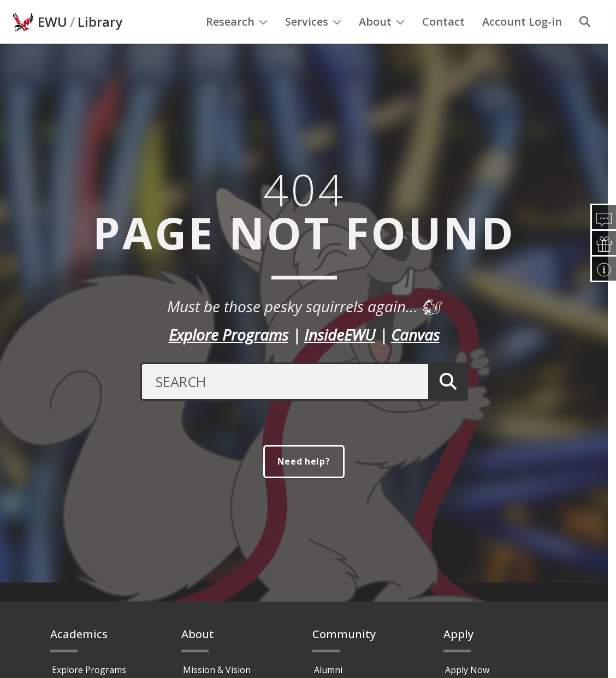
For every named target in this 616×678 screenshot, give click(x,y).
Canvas (415, 356)
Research (237, 44)
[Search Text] (283, 403)
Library (100, 44)
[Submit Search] (446, 403)
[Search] (585, 44)
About (382, 44)
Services (313, 44)
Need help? (304, 484)
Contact (443, 44)
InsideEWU (340, 356)
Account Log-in (522, 44)
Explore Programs (229, 356)
